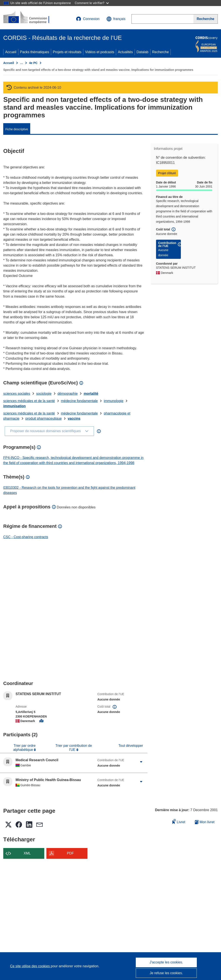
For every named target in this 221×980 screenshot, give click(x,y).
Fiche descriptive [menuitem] (17, 129)
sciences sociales (17, 394)
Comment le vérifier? (92, 3)
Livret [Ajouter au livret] (179, 821)
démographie (67, 394)
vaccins (74, 419)
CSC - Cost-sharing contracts (26, 537)
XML (27, 853)
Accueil (11, 52)
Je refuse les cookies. (166, 973)
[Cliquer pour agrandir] (141, 762)
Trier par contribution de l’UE (74, 748)
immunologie (114, 401)
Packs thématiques (35, 52)
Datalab (143, 52)
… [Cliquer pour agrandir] (22, 63)
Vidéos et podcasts (100, 52)
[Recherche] (206, 19)
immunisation (14, 406)
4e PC (33, 63)
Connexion (88, 19)
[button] (116, 19)
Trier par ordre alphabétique (24, 748)
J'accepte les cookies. (166, 962)
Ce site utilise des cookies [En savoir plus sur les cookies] (31, 966)
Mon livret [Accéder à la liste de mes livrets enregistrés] (205, 822)
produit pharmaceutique (44, 419)
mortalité (91, 394)
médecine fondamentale (79, 401)
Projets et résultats (67, 52)
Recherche (160, 52)
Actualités (125, 52)
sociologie (44, 394)
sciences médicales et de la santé (29, 401)
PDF (70, 853)
